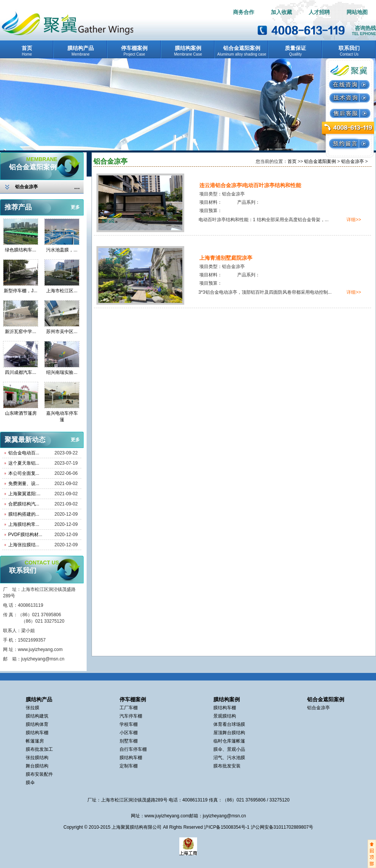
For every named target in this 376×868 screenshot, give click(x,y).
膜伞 (30, 783)
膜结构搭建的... (24, 514)
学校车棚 (129, 724)
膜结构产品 (81, 48)
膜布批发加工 (39, 749)
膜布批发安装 (227, 766)
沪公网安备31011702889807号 (282, 827)
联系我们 (349, 48)
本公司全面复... (24, 473)
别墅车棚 (129, 741)
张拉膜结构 (37, 758)
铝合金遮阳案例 (242, 48)
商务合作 (244, 12)
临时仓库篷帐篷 (229, 741)
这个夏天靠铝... (24, 463)
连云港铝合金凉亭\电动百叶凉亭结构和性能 (250, 185)
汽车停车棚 (131, 716)
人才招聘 (319, 12)
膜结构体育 (37, 724)
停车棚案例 (134, 48)
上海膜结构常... (24, 524)
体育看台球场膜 (229, 724)
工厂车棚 (129, 708)
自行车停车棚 (133, 749)
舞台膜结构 (37, 766)
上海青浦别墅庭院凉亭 (226, 258)
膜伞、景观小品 (229, 749)
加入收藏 (281, 12)
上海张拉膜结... (24, 545)
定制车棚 (129, 766)
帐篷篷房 (35, 741)
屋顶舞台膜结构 (229, 733)
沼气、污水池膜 (229, 758)
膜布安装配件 (39, 774)
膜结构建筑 (37, 716)
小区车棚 (129, 733)
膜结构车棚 (37, 733)
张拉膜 (33, 708)
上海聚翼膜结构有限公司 (137, 827)
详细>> (354, 220)
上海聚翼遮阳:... (24, 494)
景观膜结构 (225, 716)
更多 (75, 207)
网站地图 (357, 12)
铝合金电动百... (24, 453)
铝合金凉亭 (26, 187)
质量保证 (295, 48)
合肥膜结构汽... (24, 504)
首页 (27, 48)
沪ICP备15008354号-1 (227, 827)
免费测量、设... (24, 484)
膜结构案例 (188, 48)
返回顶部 (372, 854)
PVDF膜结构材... (25, 535)
